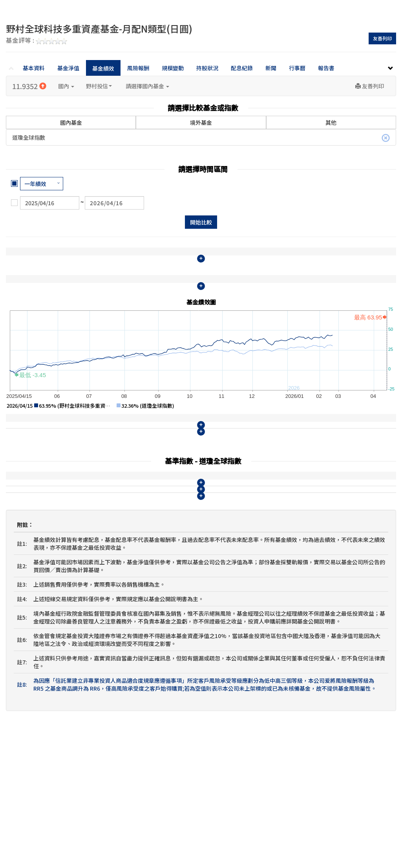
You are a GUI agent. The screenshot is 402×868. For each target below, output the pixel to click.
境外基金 (201, 122)
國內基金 (71, 118)
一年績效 (35, 184)
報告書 (326, 68)
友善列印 (382, 38)
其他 (331, 122)
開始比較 (201, 222)
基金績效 (103, 68)
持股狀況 (207, 68)
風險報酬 (138, 68)
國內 (66, 86)
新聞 (271, 68)
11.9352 (29, 86)
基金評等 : (37, 41)
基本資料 (34, 68)
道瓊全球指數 (201, 138)
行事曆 (297, 68)
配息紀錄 (242, 68)
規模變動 (173, 68)
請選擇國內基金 (147, 86)
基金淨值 (68, 68)
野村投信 (99, 86)
